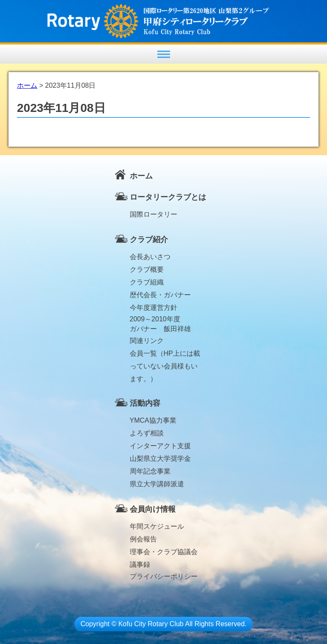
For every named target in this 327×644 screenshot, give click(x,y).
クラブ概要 (147, 269)
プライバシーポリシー (164, 576)
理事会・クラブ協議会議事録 (164, 553)
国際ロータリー (154, 214)
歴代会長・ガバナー (160, 295)
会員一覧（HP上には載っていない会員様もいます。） (165, 355)
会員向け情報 (153, 509)
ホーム (141, 176)
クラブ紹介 (149, 240)
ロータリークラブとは (168, 197)
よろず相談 (147, 433)
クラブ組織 (147, 282)
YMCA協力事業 (153, 420)
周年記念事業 (150, 471)
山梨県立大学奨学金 (160, 459)
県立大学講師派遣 (157, 484)
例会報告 (143, 539)
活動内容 (145, 403)
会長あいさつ (150, 257)
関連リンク (147, 341)
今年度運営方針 (154, 308)
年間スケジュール (157, 526)
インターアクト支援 (160, 446)
